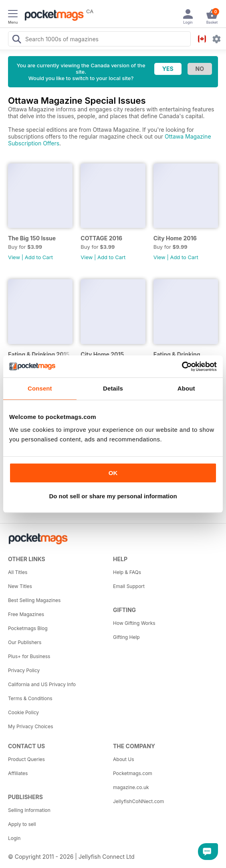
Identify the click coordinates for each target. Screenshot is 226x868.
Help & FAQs (127, 572)
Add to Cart (39, 257)
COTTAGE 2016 (101, 238)
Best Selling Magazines (34, 600)
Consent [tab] (40, 388)
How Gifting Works (134, 623)
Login (14, 838)
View (14, 257)
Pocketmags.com (133, 773)
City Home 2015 (102, 354)
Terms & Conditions (30, 698)
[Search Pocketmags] (16, 40)
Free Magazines (26, 614)
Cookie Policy (23, 712)
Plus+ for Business (29, 656)
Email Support (129, 586)
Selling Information (29, 810)
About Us (123, 759)
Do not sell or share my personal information (113, 496)
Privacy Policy (24, 670)
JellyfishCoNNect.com (138, 801)
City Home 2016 (175, 238)
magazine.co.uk (131, 787)
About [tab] (186, 388)
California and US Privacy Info (42, 684)
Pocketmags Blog (28, 628)
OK (113, 473)
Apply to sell (22, 824)
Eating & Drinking (177, 354)
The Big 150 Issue (32, 238)
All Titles (18, 572)
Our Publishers (25, 642)
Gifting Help (126, 637)
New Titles (20, 586)
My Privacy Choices (31, 726)
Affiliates (18, 773)
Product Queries (26, 759)
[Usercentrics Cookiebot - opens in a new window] (182, 367)
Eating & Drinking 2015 (39, 354)
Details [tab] (113, 388)
